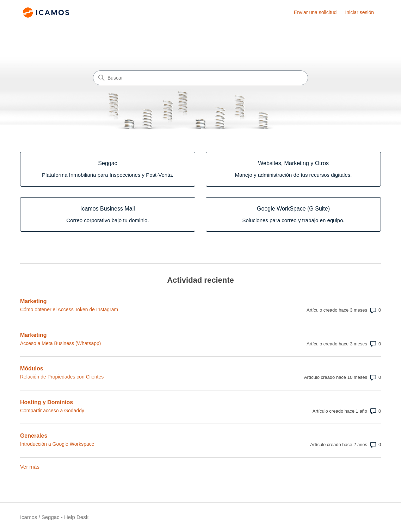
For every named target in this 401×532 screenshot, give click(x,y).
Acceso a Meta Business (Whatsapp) (61, 343)
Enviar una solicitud (315, 12)
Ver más (30, 467)
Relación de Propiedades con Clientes (62, 377)
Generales (34, 436)
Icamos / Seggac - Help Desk (54, 517)
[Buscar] (200, 78)
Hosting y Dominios (47, 402)
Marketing (33, 301)
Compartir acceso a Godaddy (52, 411)
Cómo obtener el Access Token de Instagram (69, 309)
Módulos (32, 368)
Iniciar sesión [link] (359, 12)
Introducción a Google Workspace (57, 444)
